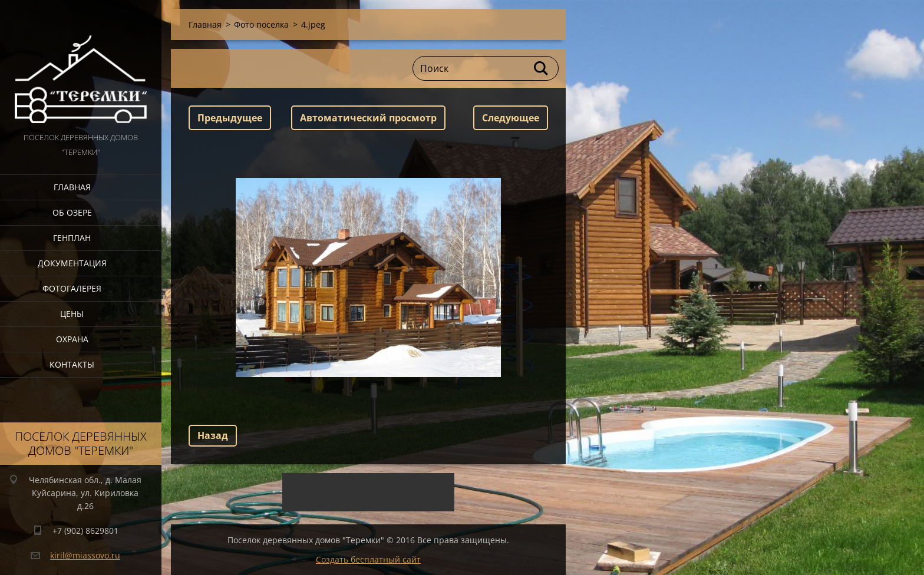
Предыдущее (230, 118)
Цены (72, 314)
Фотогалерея (72, 288)
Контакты (72, 364)
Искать (542, 68)
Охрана (72, 339)
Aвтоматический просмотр (368, 118)
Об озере (72, 212)
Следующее (511, 118)
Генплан (72, 238)
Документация (72, 263)
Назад (213, 435)
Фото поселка (261, 24)
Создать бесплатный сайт (368, 559)
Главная (72, 187)
